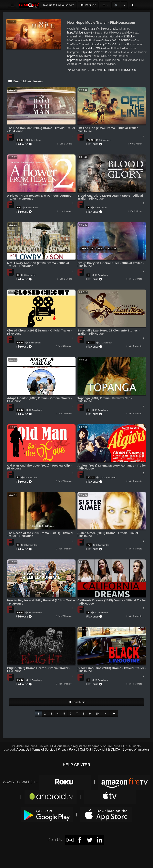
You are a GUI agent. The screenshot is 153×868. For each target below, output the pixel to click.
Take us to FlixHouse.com (58, 5)
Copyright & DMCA (107, 750)
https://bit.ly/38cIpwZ (80, 33)
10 (97, 714)
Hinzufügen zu (127, 70)
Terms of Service (43, 750)
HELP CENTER (76, 765)
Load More (76, 702)
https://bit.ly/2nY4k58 (103, 44)
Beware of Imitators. (136, 750)
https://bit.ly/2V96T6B (94, 52)
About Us (23, 750)
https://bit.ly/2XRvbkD (80, 56)
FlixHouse (110, 70)
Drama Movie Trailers (25, 81)
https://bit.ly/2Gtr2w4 (93, 48)
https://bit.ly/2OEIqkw (122, 36)
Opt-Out (85, 750)
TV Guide (88, 5)
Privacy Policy (67, 750)
